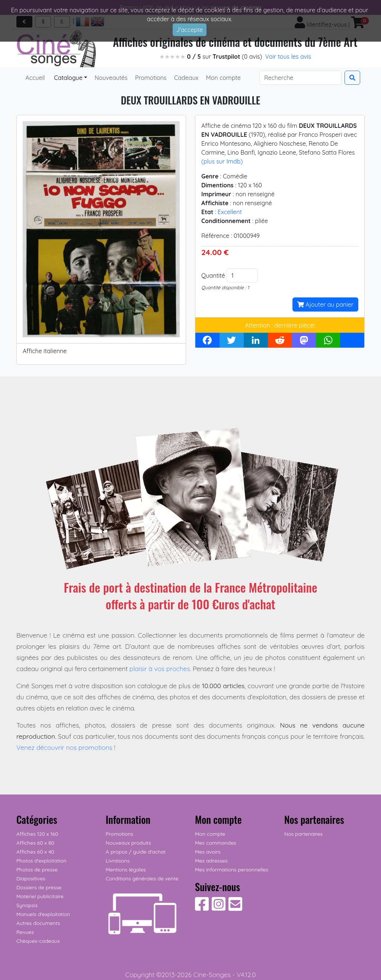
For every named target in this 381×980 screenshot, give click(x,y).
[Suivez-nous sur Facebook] (202, 908)
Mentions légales (126, 870)
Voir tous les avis (288, 57)
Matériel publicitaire (40, 896)
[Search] (300, 78)
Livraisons (118, 861)
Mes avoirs (208, 852)
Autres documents (38, 923)
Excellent (230, 212)
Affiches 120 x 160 (37, 834)
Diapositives (31, 879)
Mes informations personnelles (232, 870)
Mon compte (222, 78)
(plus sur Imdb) (222, 161)
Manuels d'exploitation (43, 914)
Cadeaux (186, 78)
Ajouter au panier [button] (325, 304)
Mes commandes (216, 843)
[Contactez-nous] (235, 908)
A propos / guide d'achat (136, 852)
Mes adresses (211, 861)
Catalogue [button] (68, 78)
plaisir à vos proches (160, 668)
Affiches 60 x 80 (35, 843)
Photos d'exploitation (41, 861)
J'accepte (190, 30)
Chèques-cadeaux (38, 941)
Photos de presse (37, 870)
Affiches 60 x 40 (35, 852)
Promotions (150, 78)
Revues (25, 932)
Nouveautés (110, 78)
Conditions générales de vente (142, 879)
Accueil (35, 78)
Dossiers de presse (39, 887)
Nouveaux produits (128, 843)
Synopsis (27, 905)
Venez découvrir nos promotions (64, 747)
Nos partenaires (303, 834)
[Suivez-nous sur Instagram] (219, 908)
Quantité (213, 275)
